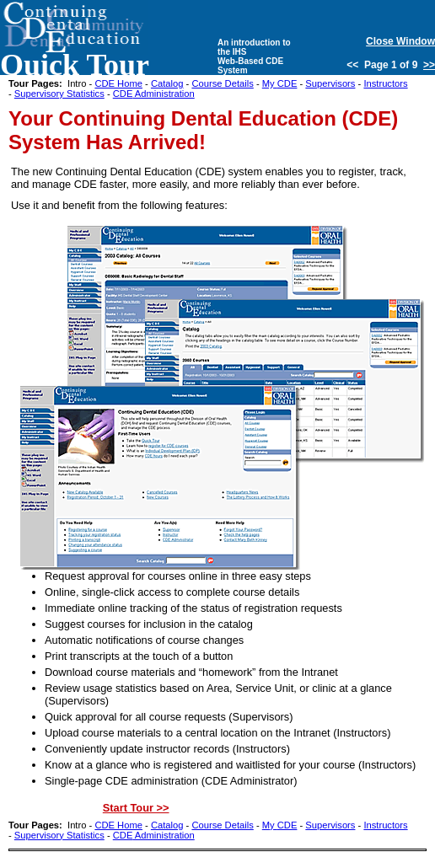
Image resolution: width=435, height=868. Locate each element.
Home (118, 83)
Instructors (385, 83)
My (280, 83)
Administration (154, 94)
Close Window (400, 41)
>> (429, 65)
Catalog (167, 83)
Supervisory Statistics (59, 94)
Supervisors (330, 83)
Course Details (222, 83)
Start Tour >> (136, 808)
